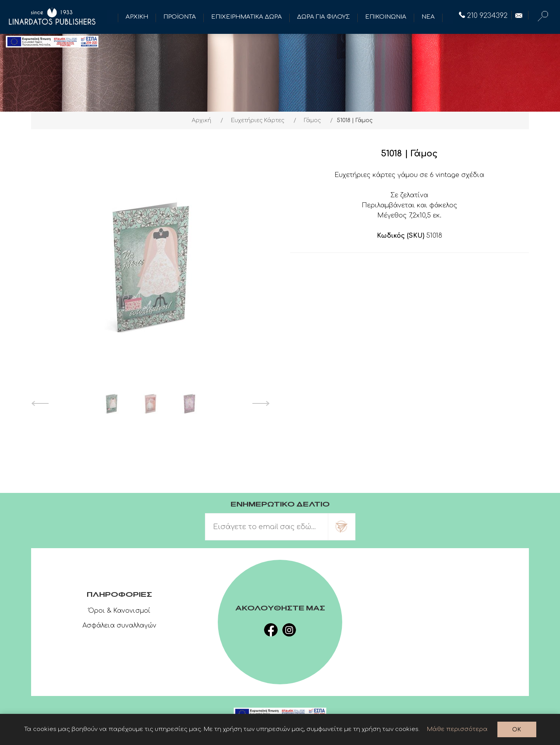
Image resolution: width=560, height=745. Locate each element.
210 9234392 (483, 16)
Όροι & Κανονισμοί (119, 611)
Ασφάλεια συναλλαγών (119, 626)
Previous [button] (40, 403)
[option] (112, 403)
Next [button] (261, 403)
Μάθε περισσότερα (457, 729)
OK (517, 730)
